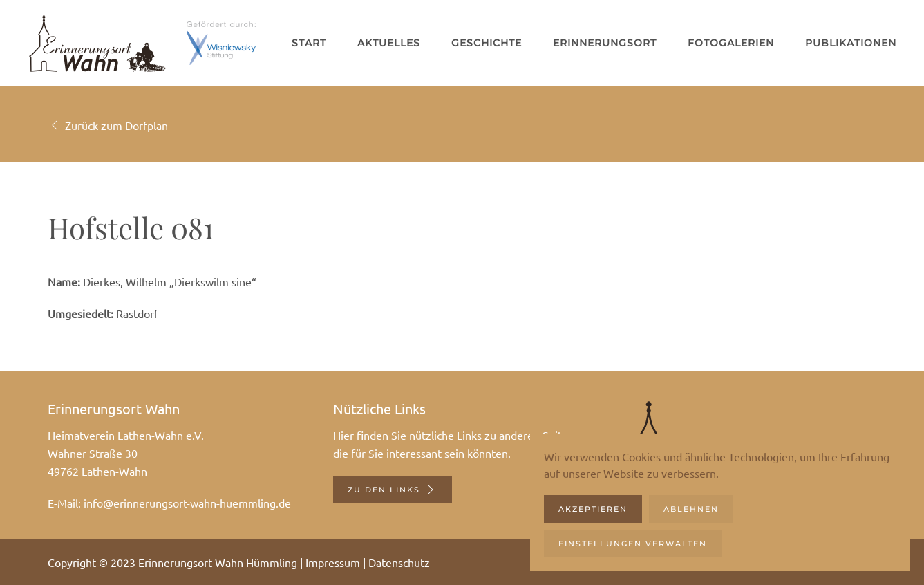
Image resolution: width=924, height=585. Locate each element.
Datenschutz (399, 562)
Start (309, 43)
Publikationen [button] (851, 43)
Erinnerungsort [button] (605, 43)
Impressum (333, 562)
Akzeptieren (593, 509)
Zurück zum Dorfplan (108, 125)
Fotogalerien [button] (731, 43)
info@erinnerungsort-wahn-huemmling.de (187, 503)
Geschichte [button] (487, 43)
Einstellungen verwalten (633, 544)
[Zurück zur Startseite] (97, 43)
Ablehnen (691, 509)
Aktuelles (389, 43)
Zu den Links (393, 490)
